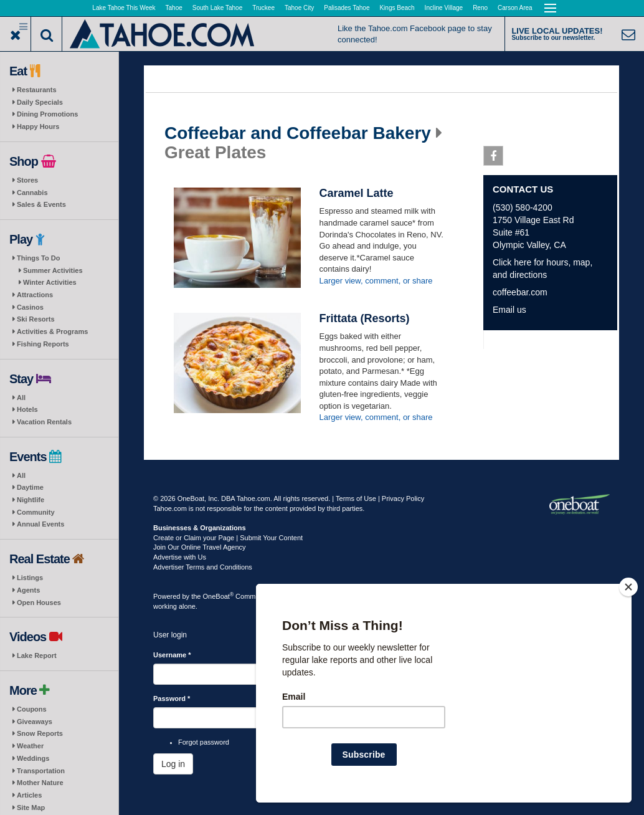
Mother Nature (40, 783)
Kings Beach (397, 8)
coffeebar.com (520, 292)
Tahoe (174, 8)
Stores (27, 180)
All (21, 398)
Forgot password (204, 742)
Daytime (30, 487)
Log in (173, 764)
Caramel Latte (357, 193)
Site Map (31, 808)
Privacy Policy (403, 498)
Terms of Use (356, 498)
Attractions (35, 295)
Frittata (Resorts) (365, 318)
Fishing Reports (43, 344)
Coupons (32, 709)
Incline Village (444, 8)
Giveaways (35, 722)
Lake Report (37, 655)
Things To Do (38, 258)
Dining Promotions (47, 114)
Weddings (33, 758)
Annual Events (40, 524)
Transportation (41, 771)
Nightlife (31, 500)
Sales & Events (41, 204)
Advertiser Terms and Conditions (203, 567)
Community (36, 512)
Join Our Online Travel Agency (200, 547)
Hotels (27, 409)
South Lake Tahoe (217, 8)
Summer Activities (53, 270)
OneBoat (219, 596)
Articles (29, 795)
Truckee (263, 8)
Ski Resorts (36, 319)
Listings (30, 578)
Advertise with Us (180, 557)
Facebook (494, 158)
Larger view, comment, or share (376, 281)
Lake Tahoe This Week (124, 8)
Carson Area (515, 8)
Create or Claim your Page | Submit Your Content (228, 538)
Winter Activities (50, 282)
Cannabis (32, 193)
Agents (28, 590)
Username (172, 655)
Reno (480, 8)
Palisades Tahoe (347, 8)
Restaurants (37, 90)
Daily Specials (40, 102)
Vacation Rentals (44, 422)
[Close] (628, 587)
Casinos (30, 307)
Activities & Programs (52, 331)
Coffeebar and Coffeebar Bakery (298, 133)
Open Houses (39, 603)
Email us (509, 310)
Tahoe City (299, 8)
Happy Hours (38, 126)
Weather (30, 746)
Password (172, 698)
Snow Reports (40, 733)
